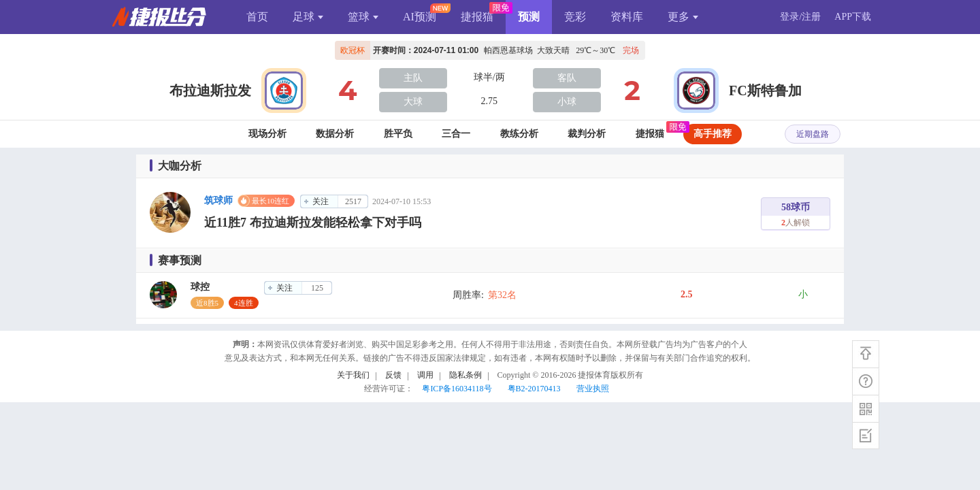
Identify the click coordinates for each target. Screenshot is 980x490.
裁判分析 (587, 134)
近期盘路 (813, 134)
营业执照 (593, 389)
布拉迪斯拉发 (210, 91)
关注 (321, 201)
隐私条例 (465, 375)
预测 (529, 17)
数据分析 (335, 134)
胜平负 (398, 134)
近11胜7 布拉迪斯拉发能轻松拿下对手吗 (313, 223)
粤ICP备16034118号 (457, 389)
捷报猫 (477, 17)
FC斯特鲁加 (765, 91)
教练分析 (519, 134)
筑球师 (218, 200)
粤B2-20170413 (534, 389)
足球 (308, 17)
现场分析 (267, 134)
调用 (425, 375)
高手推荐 (713, 134)
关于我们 (353, 375)
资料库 (627, 17)
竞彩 (575, 17)
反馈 (393, 375)
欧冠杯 (353, 50)
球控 (200, 287)
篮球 (363, 17)
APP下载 (853, 17)
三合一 (456, 134)
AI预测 (420, 17)
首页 (257, 17)
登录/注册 (800, 17)
